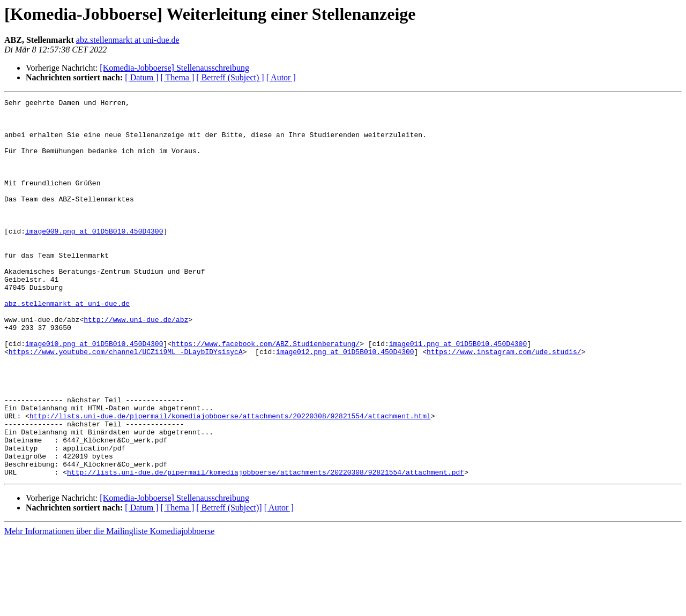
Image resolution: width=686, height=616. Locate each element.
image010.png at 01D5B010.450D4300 (94, 393)
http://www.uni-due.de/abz (136, 364)
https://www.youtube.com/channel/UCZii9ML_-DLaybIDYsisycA (126, 403)
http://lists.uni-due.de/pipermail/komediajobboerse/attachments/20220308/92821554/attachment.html (230, 480)
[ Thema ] (178, 77)
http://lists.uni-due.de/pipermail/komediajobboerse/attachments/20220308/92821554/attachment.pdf (266, 547)
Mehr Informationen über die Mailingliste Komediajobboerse (109, 607)
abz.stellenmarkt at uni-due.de (128, 40)
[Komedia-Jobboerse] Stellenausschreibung (174, 68)
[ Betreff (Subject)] (229, 583)
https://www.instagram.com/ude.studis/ (504, 403)
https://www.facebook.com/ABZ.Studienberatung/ (266, 393)
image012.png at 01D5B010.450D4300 (345, 403)
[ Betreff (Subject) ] (230, 77)
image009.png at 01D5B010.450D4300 (94, 258)
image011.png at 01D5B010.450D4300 (458, 393)
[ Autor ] (281, 77)
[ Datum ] (141, 77)
